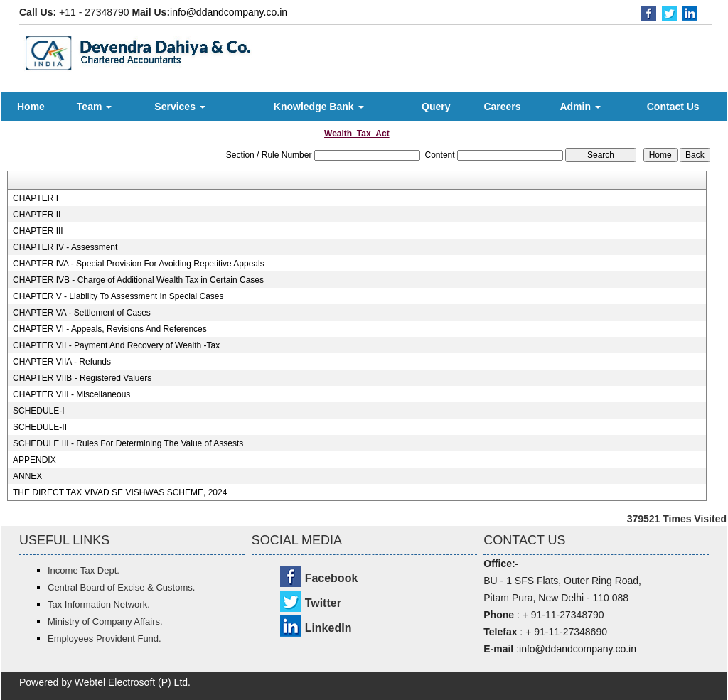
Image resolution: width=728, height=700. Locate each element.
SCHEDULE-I (39, 411)
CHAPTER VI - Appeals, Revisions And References (110, 329)
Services (180, 107)
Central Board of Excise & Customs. (121, 587)
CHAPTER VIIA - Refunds (62, 362)
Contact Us (673, 107)
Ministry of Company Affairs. (105, 621)
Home (31, 107)
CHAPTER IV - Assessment (65, 247)
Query (436, 107)
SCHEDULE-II (40, 427)
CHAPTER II (37, 215)
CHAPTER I (36, 198)
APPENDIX (34, 460)
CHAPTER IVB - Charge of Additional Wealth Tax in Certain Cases (138, 280)
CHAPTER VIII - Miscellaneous (71, 394)
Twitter (323, 603)
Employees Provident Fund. (105, 639)
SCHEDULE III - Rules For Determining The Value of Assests (128, 443)
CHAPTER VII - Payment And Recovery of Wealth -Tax (116, 345)
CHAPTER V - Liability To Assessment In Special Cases (118, 296)
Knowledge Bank (319, 107)
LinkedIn (328, 628)
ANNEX (27, 476)
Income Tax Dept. (84, 570)
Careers (502, 107)
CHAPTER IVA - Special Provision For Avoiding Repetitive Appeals (139, 264)
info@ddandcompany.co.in (229, 12)
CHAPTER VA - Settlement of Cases (82, 313)
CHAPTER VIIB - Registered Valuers (82, 378)
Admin (580, 107)
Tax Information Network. (99, 604)
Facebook (332, 578)
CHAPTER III (38, 231)
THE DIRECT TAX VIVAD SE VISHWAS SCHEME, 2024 (120, 492)
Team (94, 107)
